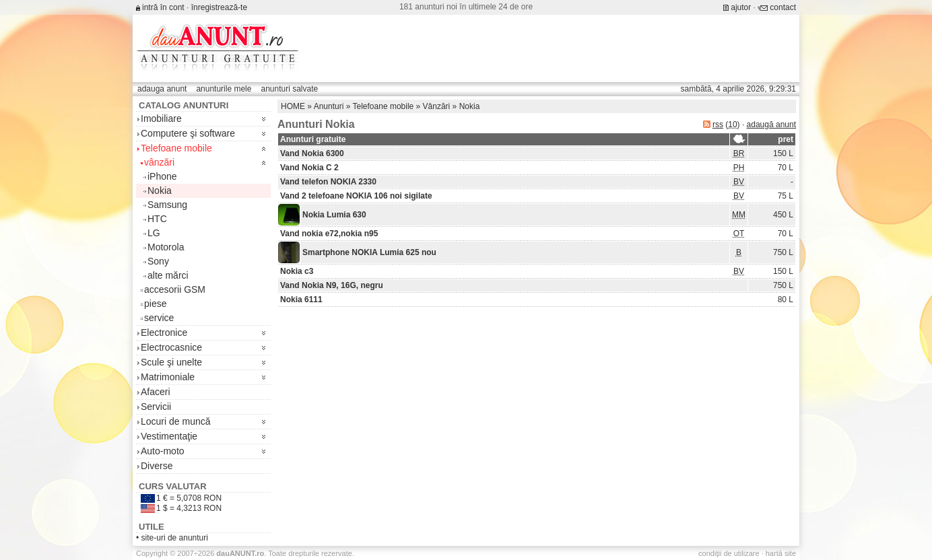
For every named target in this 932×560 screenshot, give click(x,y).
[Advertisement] (551, 48)
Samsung (167, 205)
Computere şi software (188, 133)
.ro (240, 553)
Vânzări (437, 106)
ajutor (741, 7)
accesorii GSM (175, 289)
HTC (157, 219)
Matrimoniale (168, 377)
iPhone (162, 176)
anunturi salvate (289, 89)
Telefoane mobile (176, 148)
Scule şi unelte (171, 362)
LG (154, 233)
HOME (293, 106)
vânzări (159, 162)
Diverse (157, 466)
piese (155, 304)
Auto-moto (163, 451)
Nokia (160, 190)
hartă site (781, 553)
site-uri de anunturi (175, 538)
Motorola (166, 247)
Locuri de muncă (176, 421)
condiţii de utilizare (729, 553)
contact (783, 7)
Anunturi (329, 106)
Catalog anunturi (184, 105)
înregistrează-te (219, 7)
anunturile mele (224, 89)
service (159, 318)
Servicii (156, 407)
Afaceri (156, 392)
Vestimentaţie (169, 436)
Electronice (164, 332)
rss (718, 125)
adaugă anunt (771, 125)
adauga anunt (162, 89)
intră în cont (163, 7)
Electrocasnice (171, 347)
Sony (158, 261)
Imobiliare (161, 118)
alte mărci (168, 275)
